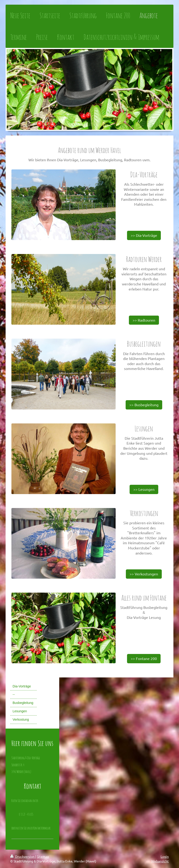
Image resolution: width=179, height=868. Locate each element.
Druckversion (23, 856)
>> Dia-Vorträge (144, 235)
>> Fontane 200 (144, 658)
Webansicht (160, 861)
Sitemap (43, 856)
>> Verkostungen (144, 574)
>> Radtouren (144, 320)
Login (165, 856)
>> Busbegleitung (144, 405)
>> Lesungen (144, 489)
